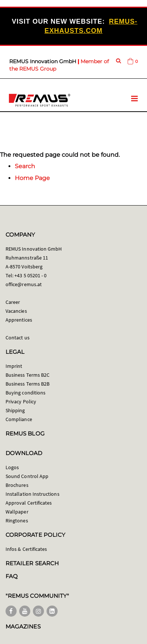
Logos (12, 467)
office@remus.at (24, 284)
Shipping (15, 410)
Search (25, 166)
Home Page (32, 178)
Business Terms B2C (28, 375)
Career (13, 302)
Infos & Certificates (26, 549)
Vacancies (16, 311)
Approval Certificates (29, 503)
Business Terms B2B (28, 384)
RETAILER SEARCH (32, 563)
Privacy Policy (21, 401)
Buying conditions (25, 393)
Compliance (19, 419)
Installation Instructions (33, 494)
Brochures (17, 485)
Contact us (18, 338)
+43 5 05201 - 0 (30, 275)
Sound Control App (27, 476)
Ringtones (17, 521)
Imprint (14, 366)
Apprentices (19, 320)
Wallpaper (17, 512)
